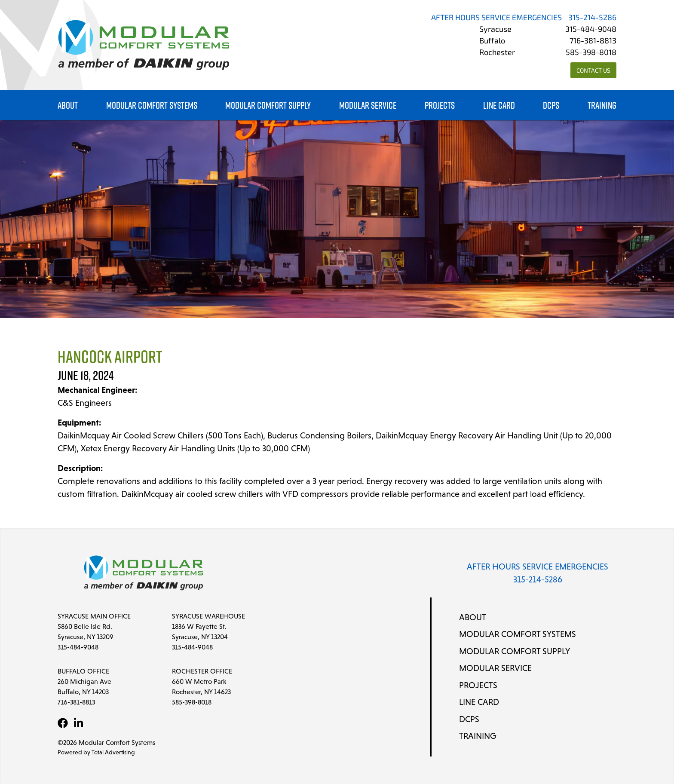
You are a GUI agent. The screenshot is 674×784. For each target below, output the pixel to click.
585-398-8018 (591, 53)
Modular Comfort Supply (268, 106)
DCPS (551, 106)
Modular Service (368, 106)
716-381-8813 (593, 41)
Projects (440, 106)
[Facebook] (63, 723)
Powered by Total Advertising (96, 752)
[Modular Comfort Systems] (144, 45)
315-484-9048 (591, 30)
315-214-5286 (592, 18)
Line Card (499, 106)
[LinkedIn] (78, 723)
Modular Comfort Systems (152, 106)
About (68, 106)
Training (602, 106)
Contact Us (593, 71)
